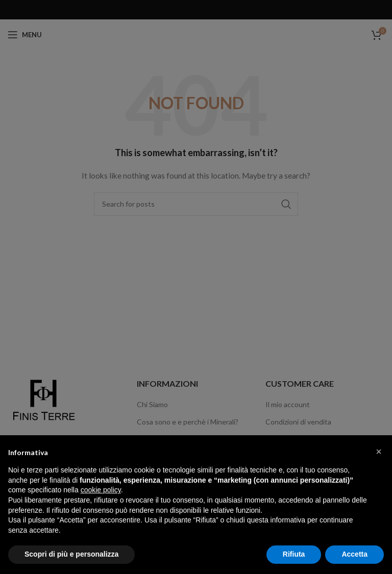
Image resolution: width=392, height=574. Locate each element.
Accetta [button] (354, 554)
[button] (379, 452)
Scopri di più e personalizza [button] (71, 554)
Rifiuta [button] (294, 554)
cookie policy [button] (101, 490)
